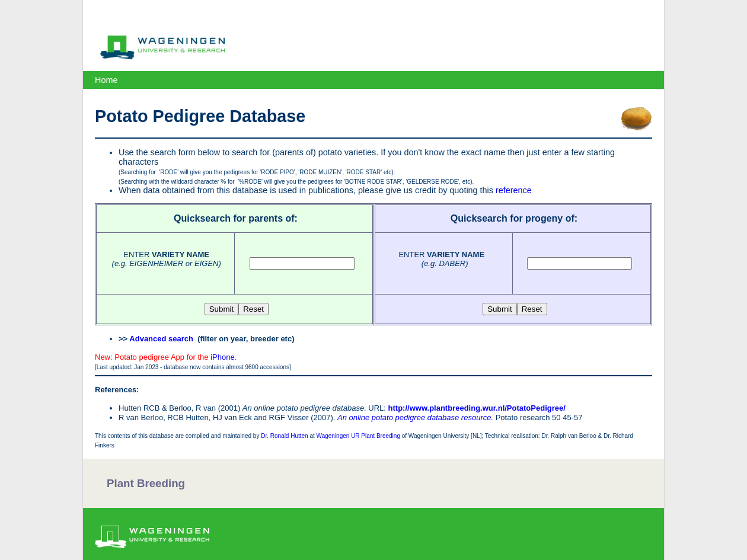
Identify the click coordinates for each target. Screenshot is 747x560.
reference (514, 190)
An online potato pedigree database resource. (415, 417)
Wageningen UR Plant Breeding (358, 436)
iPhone (222, 357)
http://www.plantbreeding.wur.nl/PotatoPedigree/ (477, 408)
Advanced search (161, 339)
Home (106, 80)
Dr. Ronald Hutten (285, 436)
